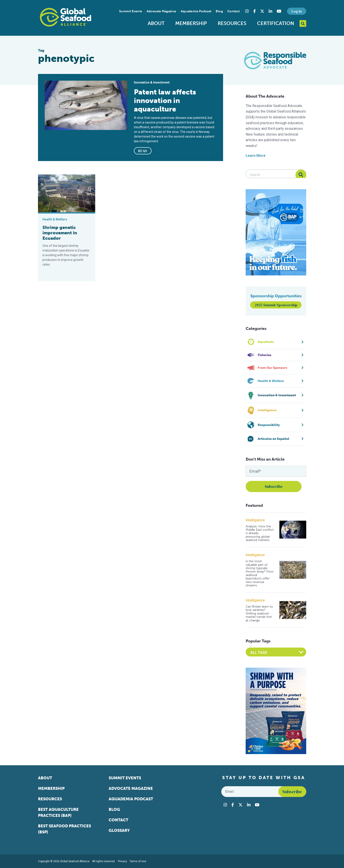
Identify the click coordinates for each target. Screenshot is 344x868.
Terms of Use (138, 861)
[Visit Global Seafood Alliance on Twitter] (262, 11)
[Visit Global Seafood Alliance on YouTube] (279, 11)
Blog (219, 11)
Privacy (122, 861)
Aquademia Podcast (196, 11)
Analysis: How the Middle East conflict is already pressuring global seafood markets (260, 533)
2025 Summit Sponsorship (276, 305)
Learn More (256, 156)
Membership (191, 23)
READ (143, 151)
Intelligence (255, 520)
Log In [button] (297, 11)
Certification (276, 23)
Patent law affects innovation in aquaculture (165, 101)
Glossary (119, 830)
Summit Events (131, 11)
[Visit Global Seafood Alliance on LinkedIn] (270, 11)
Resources (232, 23)
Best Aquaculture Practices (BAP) (58, 812)
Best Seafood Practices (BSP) (64, 829)
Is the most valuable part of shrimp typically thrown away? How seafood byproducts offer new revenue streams (260, 573)
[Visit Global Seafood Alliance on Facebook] (254, 11)
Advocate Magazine (161, 11)
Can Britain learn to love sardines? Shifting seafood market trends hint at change (259, 613)
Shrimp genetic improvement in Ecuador (60, 233)
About (156, 23)
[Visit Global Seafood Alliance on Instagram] (247, 11)
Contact (233, 11)
